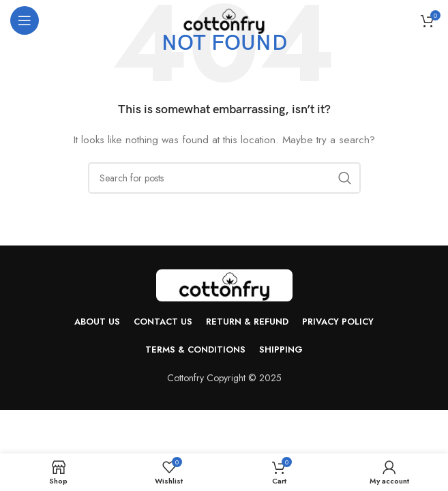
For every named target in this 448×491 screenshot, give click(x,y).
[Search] (224, 178)
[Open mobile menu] (25, 20)
